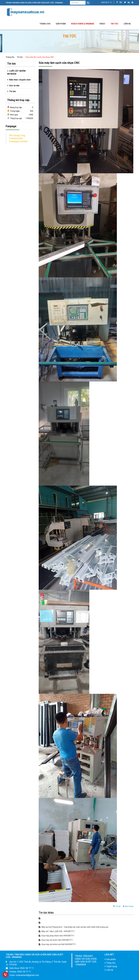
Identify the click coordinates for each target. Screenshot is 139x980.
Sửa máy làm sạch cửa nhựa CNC (40, 57)
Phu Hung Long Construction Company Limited (18, 138)
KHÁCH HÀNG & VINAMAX (83, 24)
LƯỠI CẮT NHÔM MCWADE (16, 72)
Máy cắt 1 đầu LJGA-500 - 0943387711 (57, 931)
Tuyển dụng (111, 966)
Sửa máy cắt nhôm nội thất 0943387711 (57, 944)
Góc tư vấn (14, 86)
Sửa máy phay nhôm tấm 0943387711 (57, 936)
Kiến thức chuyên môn (20, 80)
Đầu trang (128, 906)
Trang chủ (45, 24)
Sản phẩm (61, 24)
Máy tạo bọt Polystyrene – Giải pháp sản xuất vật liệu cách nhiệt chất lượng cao (74, 927)
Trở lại (117, 906)
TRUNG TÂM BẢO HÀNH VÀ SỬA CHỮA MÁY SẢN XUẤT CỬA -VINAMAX (86, 960)
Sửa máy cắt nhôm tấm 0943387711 (56, 940)
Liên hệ (109, 970)
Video (102, 24)
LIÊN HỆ (127, 24)
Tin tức (114, 24)
